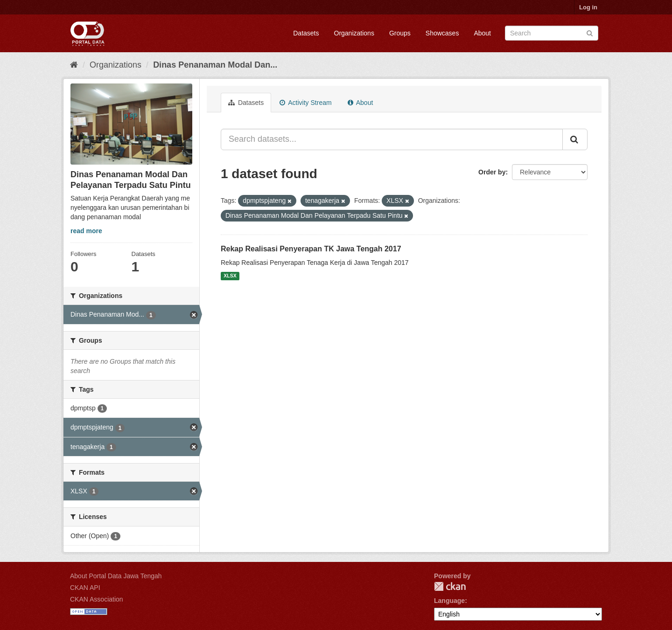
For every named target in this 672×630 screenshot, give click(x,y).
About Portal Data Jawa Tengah (116, 576)
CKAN (450, 586)
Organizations (354, 33)
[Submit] (590, 32)
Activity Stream (305, 103)
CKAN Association (97, 599)
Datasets (306, 33)
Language (449, 601)
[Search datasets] (552, 33)
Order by (492, 172)
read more (86, 231)
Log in (588, 7)
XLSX (230, 276)
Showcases (442, 33)
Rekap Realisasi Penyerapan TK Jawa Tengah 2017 (311, 249)
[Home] (74, 65)
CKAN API (85, 588)
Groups (400, 33)
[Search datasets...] (392, 139)
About (482, 33)
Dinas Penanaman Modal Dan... (215, 65)
